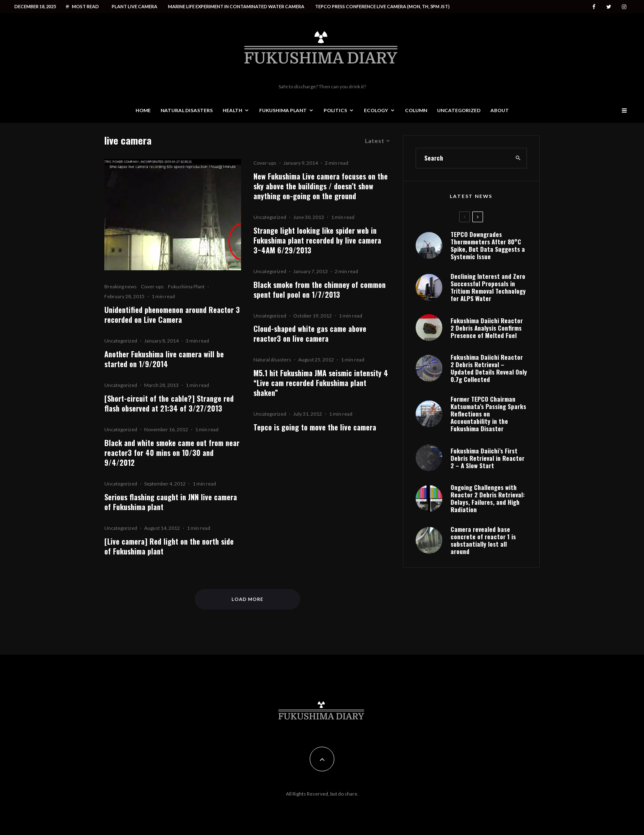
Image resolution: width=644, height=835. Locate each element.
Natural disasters (187, 110)
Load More (247, 599)
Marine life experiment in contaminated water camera (236, 6)
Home (143, 110)
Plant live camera (135, 6)
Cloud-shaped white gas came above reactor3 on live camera (310, 334)
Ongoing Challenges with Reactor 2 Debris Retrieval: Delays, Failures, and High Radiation (488, 498)
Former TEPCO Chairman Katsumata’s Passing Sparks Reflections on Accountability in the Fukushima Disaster (488, 414)
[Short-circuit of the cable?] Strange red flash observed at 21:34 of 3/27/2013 (169, 403)
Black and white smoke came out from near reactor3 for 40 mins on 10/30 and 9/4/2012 (172, 453)
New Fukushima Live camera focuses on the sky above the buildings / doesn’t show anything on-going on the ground (321, 186)
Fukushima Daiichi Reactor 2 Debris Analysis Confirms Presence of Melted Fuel (487, 328)
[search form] (463, 158)
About (500, 110)
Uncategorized (459, 110)
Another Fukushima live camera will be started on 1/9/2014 (164, 359)
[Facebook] (594, 7)
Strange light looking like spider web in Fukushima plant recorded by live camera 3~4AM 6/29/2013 (317, 240)
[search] (518, 158)
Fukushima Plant (283, 110)
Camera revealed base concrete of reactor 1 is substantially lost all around (483, 540)
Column (416, 110)
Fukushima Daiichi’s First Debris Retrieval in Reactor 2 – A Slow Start (488, 458)
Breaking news (121, 286)
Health (232, 110)
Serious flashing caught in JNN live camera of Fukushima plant (171, 502)
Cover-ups (152, 286)
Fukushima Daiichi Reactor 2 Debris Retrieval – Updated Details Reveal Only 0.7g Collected (489, 368)
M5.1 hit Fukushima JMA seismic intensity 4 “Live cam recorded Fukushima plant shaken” (321, 383)
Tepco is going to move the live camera (315, 427)
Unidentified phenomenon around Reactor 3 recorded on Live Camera (172, 315)
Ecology (376, 110)
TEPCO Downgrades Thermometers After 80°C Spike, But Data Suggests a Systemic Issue (488, 245)
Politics (335, 110)
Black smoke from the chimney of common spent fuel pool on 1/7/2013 (320, 290)
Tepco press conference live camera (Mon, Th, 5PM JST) (382, 6)
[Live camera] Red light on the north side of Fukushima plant (169, 546)
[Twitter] (609, 7)
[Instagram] (624, 7)
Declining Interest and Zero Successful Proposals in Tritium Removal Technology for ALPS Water (488, 287)
